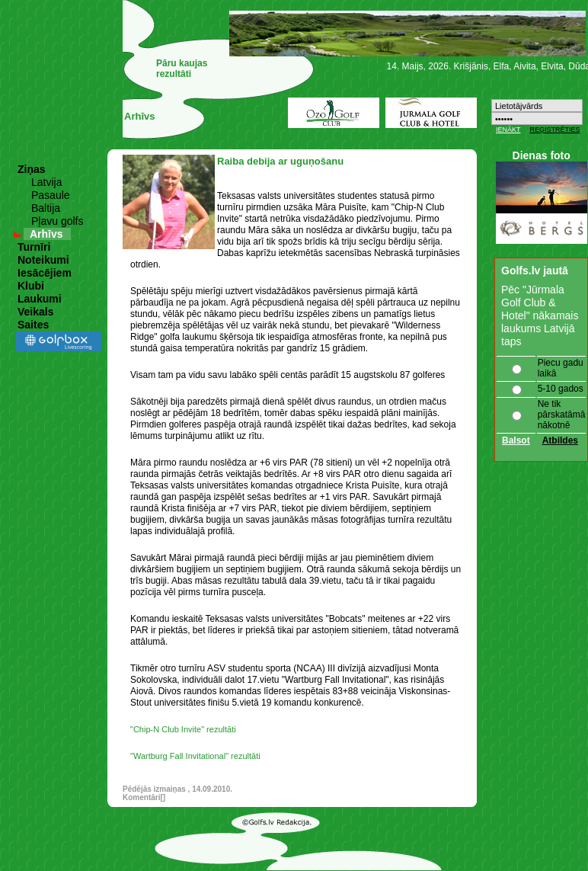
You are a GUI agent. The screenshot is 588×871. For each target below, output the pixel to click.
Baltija (46, 208)
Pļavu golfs (57, 221)
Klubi (31, 286)
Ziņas (32, 169)
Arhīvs (46, 234)
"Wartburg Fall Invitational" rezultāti (195, 756)
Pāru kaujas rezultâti (182, 69)
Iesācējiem (45, 273)
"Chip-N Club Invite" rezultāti (183, 729)
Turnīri (34, 247)
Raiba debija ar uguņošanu (280, 161)
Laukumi (40, 299)
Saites (33, 325)
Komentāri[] (144, 797)
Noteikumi (43, 260)
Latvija (46, 182)
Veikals (36, 312)
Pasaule (51, 195)
